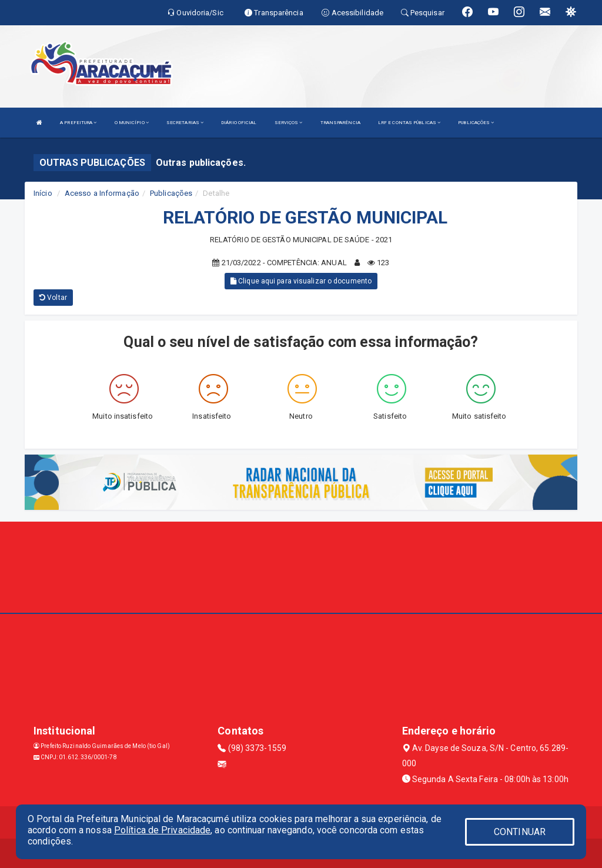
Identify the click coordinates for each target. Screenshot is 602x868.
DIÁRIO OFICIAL (239, 123)
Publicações (171, 193)
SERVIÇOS (289, 123)
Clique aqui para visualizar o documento (301, 281)
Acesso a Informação (102, 193)
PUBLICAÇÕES (476, 123)
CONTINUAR (520, 832)
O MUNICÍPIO (132, 123)
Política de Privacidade (162, 830)
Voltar (53, 298)
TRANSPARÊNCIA (340, 123)
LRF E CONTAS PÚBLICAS (409, 123)
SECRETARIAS (185, 123)
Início (43, 193)
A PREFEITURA (78, 123)
